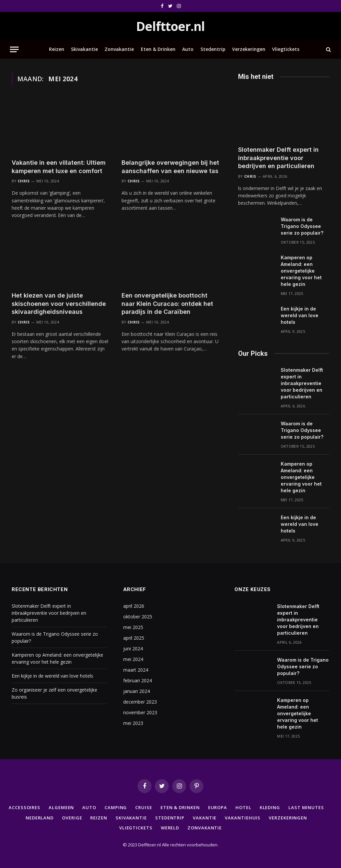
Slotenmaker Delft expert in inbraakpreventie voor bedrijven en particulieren (278, 158)
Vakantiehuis (243, 818)
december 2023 (140, 702)
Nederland (40, 818)
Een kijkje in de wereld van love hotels (300, 315)
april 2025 (134, 638)
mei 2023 (133, 723)
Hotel (243, 807)
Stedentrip (213, 49)
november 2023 (140, 712)
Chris (24, 181)
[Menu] (14, 49)
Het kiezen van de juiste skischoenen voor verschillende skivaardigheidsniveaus (59, 304)
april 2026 (134, 606)
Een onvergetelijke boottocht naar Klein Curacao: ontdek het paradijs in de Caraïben (167, 304)
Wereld (170, 828)
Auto (188, 49)
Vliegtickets (286, 49)
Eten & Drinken (158, 49)
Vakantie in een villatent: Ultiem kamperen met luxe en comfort (59, 167)
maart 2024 (136, 670)
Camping (116, 807)
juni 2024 (133, 649)
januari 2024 (137, 691)
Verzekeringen (249, 49)
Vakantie (205, 818)
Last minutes (306, 807)
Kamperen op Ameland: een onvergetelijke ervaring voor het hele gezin (301, 271)
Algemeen (61, 807)
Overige (72, 818)
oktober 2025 (138, 617)
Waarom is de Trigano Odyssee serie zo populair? (302, 226)
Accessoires (24, 807)
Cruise (144, 807)
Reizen (57, 49)
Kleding (270, 807)
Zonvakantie (119, 49)
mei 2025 (133, 627)
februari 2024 (138, 680)
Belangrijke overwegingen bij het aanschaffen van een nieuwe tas (170, 167)
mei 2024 (133, 659)
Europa (218, 807)
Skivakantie (84, 49)
